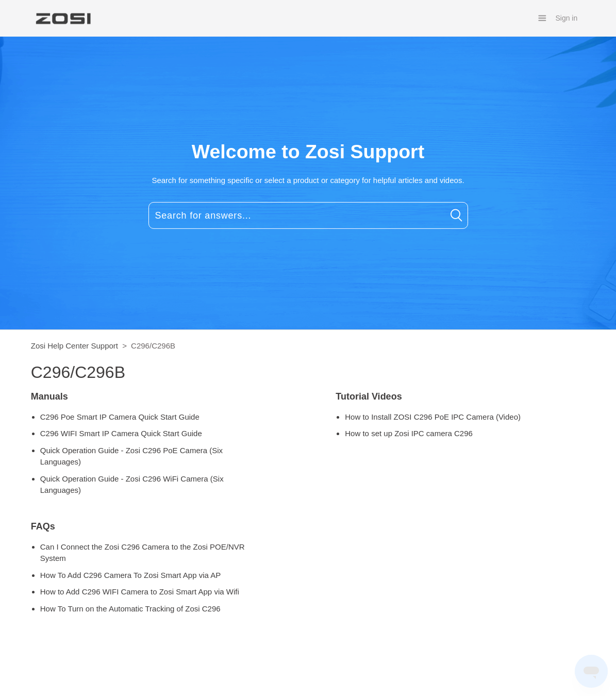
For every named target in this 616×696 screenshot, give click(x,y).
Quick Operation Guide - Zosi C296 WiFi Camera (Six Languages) (132, 485)
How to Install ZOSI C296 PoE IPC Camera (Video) (433, 417)
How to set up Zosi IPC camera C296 (409, 433)
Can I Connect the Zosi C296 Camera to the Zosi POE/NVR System (143, 553)
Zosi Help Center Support (74, 346)
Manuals (49, 396)
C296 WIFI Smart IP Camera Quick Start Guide (121, 433)
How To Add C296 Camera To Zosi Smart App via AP (130, 575)
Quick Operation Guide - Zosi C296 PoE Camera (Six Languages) (131, 456)
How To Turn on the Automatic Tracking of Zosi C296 (130, 609)
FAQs (43, 526)
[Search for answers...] (308, 216)
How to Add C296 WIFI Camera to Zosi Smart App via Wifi (140, 592)
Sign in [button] (566, 18)
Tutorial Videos (369, 396)
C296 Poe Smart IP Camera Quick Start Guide (120, 417)
